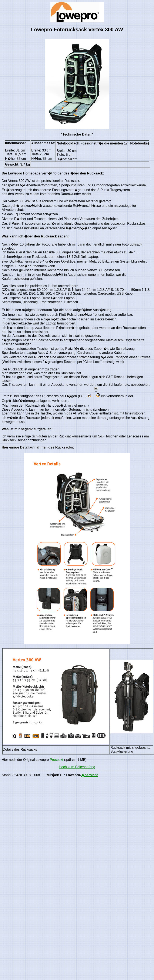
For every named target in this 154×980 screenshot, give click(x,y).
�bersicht (90, 775)
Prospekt (56, 760)
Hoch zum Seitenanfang (77, 767)
